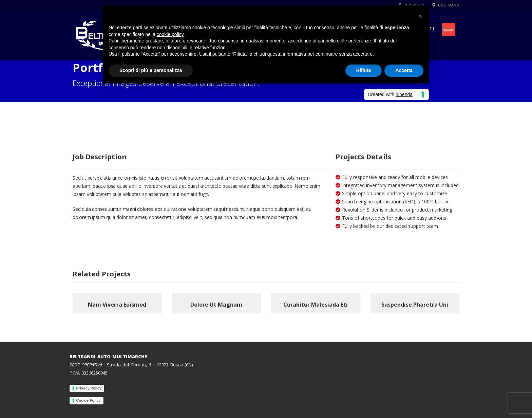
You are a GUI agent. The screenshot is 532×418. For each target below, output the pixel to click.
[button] (420, 16)
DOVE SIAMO (446, 5)
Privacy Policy (89, 388)
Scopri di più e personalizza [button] (151, 70)
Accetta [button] (404, 70)
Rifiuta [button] (364, 70)
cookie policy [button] (170, 34)
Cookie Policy (89, 400)
